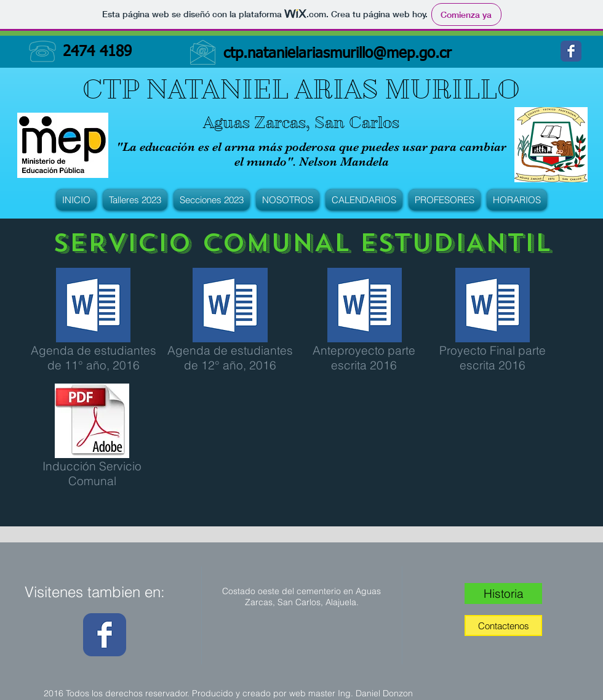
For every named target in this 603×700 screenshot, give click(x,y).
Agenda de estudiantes (94, 350)
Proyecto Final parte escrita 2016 (493, 358)
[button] (135, 200)
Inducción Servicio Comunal (92, 473)
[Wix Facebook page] (571, 51)
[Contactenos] (503, 626)
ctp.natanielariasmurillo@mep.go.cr (337, 54)
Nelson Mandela (344, 162)
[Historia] (503, 593)
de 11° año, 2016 (94, 365)
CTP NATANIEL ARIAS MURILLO (301, 89)
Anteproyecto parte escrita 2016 (364, 358)
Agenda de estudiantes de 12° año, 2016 (230, 358)
